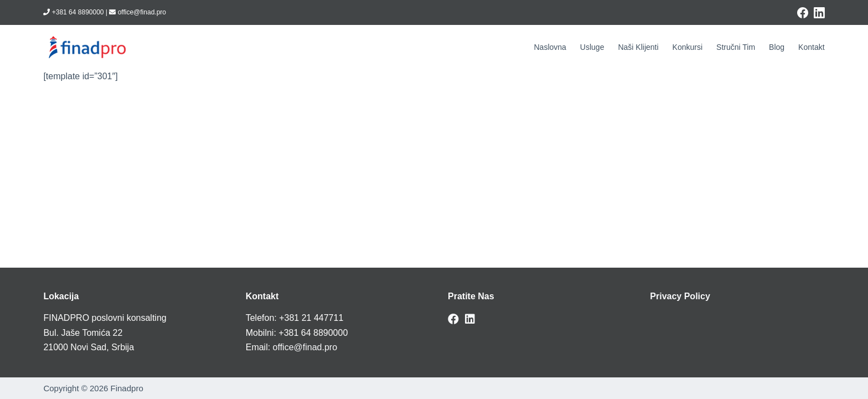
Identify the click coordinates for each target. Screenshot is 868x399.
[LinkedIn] (819, 13)
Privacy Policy (680, 296)
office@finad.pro (305, 347)
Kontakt (811, 47)
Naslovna (550, 47)
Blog (777, 47)
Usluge (592, 47)
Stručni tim (736, 47)
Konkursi (688, 47)
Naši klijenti (638, 47)
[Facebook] (803, 13)
